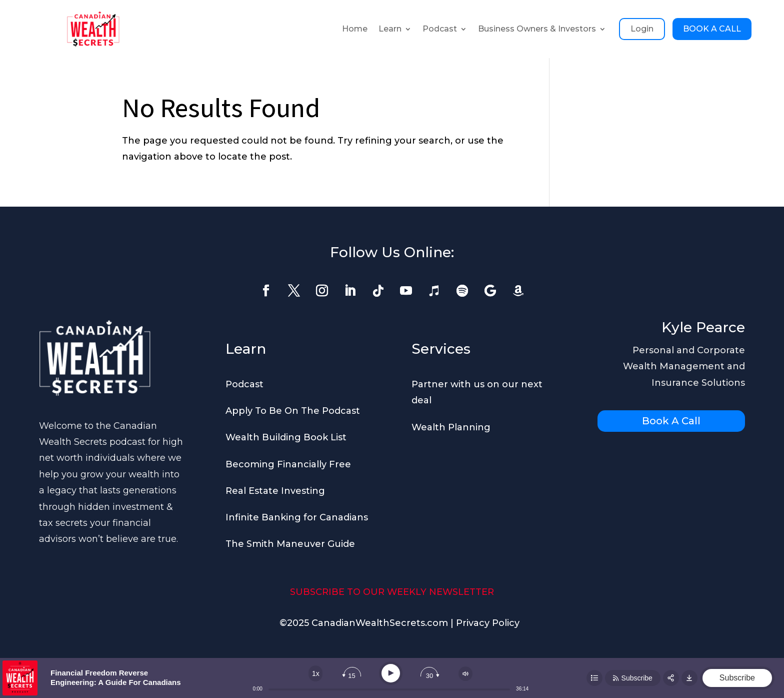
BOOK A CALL (712, 29)
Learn (390, 29)
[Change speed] (315, 673)
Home (355, 29)
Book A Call (671, 421)
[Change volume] (465, 674)
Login (642, 29)
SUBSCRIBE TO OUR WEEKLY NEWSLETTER (392, 592)
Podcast (440, 29)
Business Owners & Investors (537, 29)
